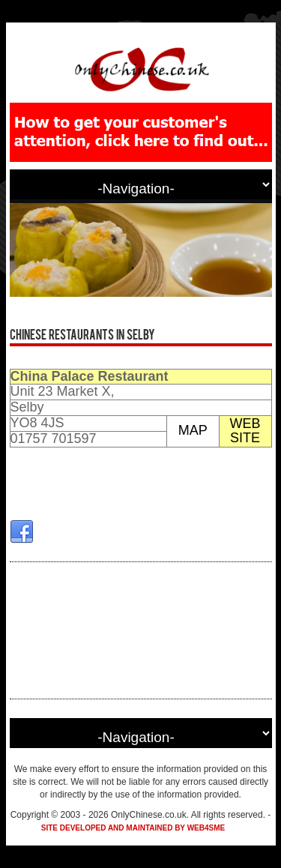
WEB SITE (245, 431)
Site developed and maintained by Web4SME (133, 828)
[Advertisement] (141, 630)
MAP (193, 430)
